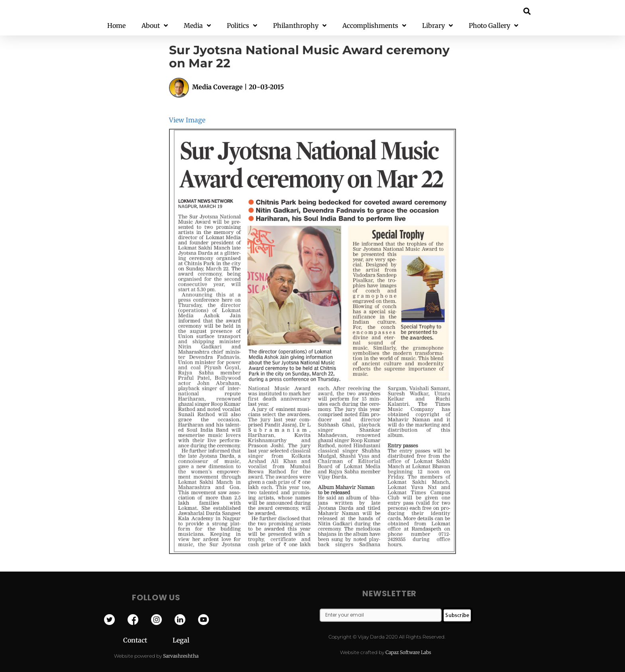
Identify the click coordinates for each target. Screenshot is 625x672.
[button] (527, 11)
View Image (187, 120)
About (155, 26)
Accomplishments (374, 26)
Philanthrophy (300, 26)
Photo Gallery (493, 26)
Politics (242, 26)
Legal (181, 640)
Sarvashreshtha (181, 656)
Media (197, 26)
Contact (148, 640)
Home (116, 26)
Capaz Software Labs (408, 652)
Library (437, 26)
